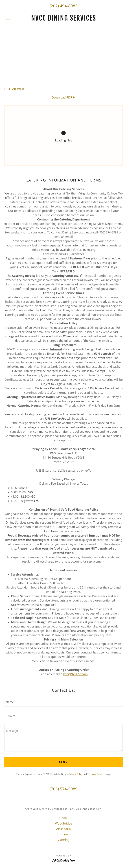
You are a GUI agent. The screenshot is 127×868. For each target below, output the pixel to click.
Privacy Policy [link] (76, 774)
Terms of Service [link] (96, 774)
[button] (13, 18)
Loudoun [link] (63, 834)
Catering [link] (63, 840)
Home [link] (63, 818)
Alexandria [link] (63, 829)
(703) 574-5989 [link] (64, 789)
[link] (63, 18)
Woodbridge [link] (63, 823)
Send (64, 762)
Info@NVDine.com (75, 674)
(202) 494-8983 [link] (64, 6)
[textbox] (63, 702)
